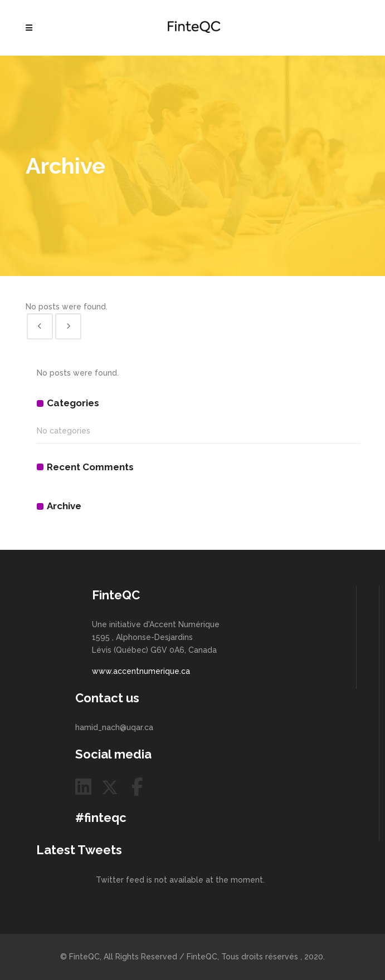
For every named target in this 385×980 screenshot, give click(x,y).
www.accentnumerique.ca (141, 671)
